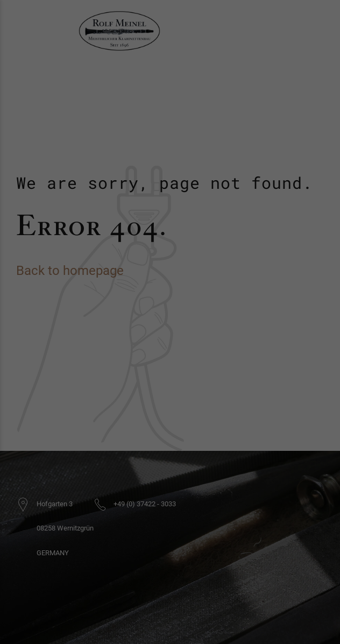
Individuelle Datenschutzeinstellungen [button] (170, 389)
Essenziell (115, 305)
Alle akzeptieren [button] (170, 335)
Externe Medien (208, 305)
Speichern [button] (170, 366)
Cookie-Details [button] (170, 401)
